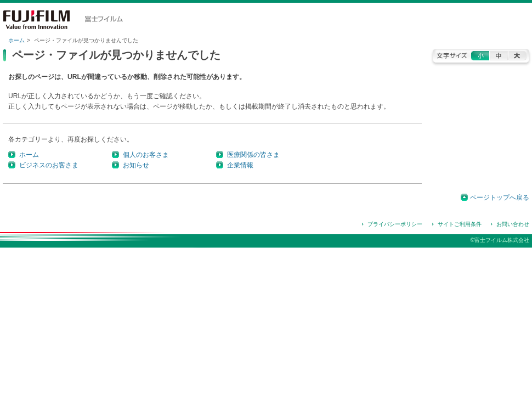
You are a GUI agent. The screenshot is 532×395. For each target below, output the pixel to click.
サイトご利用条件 (460, 224)
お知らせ (136, 165)
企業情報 (240, 165)
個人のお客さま (146, 155)
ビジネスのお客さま (49, 165)
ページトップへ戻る (500, 198)
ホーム (16, 40)
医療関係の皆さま (253, 155)
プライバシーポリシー (395, 224)
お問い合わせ (513, 224)
